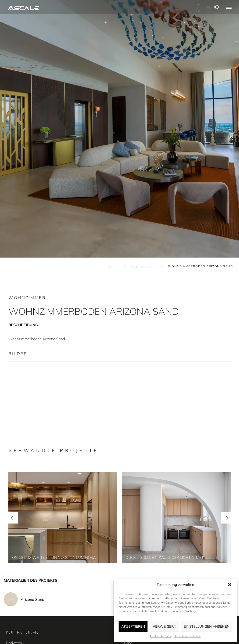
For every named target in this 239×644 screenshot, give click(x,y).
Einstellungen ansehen (207, 626)
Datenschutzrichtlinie (187, 636)
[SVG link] (23, 8)
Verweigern (164, 626)
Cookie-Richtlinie (161, 636)
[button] (230, 585)
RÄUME (113, 267)
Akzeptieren (133, 626)
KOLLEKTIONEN (22, 632)
